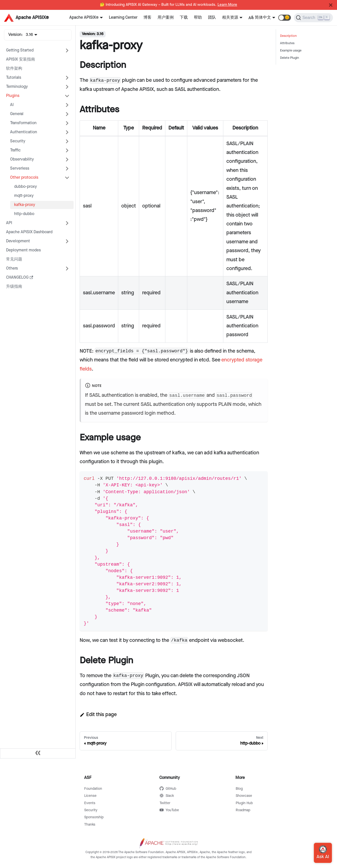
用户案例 (166, 18)
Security (18, 141)
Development (18, 241)
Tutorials (14, 78)
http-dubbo (24, 214)
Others (12, 268)
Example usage (291, 51)
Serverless (20, 168)
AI (12, 105)
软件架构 (14, 69)
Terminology (17, 87)
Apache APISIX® (84, 18)
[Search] (313, 18)
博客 (147, 18)
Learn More (227, 5)
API (9, 223)
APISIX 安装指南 (21, 59)
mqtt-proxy (24, 196)
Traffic (15, 150)
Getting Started (20, 50)
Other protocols (24, 178)
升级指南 (14, 287)
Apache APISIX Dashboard (29, 232)
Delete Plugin (289, 58)
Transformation (23, 123)
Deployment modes (23, 250)
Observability (22, 159)
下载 (184, 18)
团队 (212, 18)
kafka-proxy (25, 205)
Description (288, 36)
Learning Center (123, 18)
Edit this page (98, 715)
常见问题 (14, 259)
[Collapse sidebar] (38, 753)
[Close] (331, 5)
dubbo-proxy (25, 187)
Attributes (287, 43)
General (17, 114)
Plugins (13, 96)
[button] (285, 18)
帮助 (198, 18)
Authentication (24, 132)
